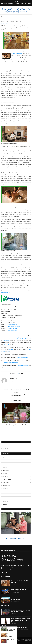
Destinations (5, 467)
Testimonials (4, 4)
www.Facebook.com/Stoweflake (22, 357)
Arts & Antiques (6, 461)
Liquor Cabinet (6, 483)
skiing (8, 351)
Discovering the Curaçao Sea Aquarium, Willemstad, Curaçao (20, 628)
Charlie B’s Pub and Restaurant (24, 339)
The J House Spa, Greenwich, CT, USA (16, 425)
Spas (4, 498)
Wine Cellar (5, 504)
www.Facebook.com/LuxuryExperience (10, 362)
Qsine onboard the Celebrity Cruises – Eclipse (19, 590)
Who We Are (11, 4)
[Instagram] (16, 2)
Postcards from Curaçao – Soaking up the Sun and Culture (21, 611)
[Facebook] (14, 2)
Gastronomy (5, 476)
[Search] (31, 17)
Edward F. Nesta (13, 379)
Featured (5, 473)
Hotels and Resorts (26, 337)
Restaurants (7, 341)
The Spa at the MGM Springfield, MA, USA (20, 582)
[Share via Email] (23, 373)
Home (3, 21)
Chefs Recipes (6, 464)
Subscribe (17, 4)
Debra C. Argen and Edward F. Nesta (15, 28)
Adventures (11, 349)
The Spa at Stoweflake (16, 54)
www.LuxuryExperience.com (23, 365)
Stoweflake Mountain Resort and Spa (11, 337)
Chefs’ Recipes (7, 344)
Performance (5, 492)
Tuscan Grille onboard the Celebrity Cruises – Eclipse (21, 599)
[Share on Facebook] (21, 373)
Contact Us (23, 4)
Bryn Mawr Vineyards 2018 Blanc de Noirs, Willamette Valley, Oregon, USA (21, 620)
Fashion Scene (6, 470)
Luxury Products (6, 486)
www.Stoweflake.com (6, 293)
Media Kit (29, 4)
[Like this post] (20, 373)
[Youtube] (18, 2)
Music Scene (5, 489)
